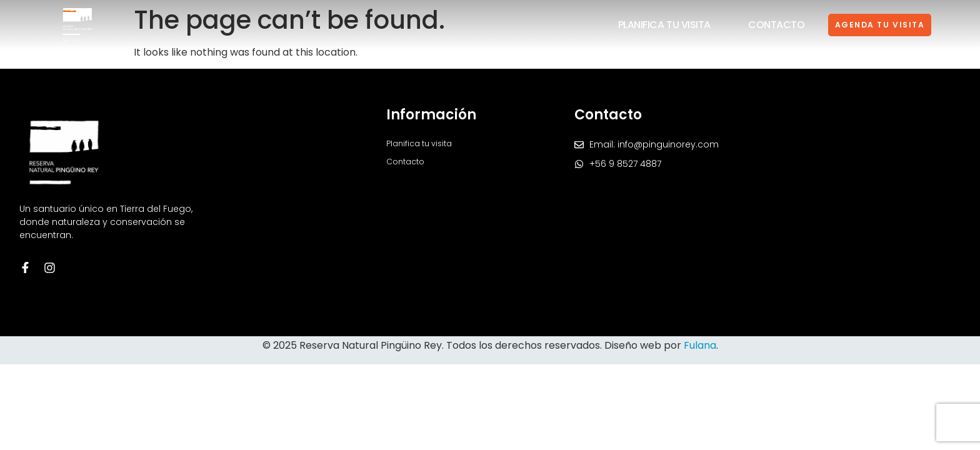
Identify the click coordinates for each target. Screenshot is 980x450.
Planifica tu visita (643, 25)
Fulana (700, 345)
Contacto (756, 25)
